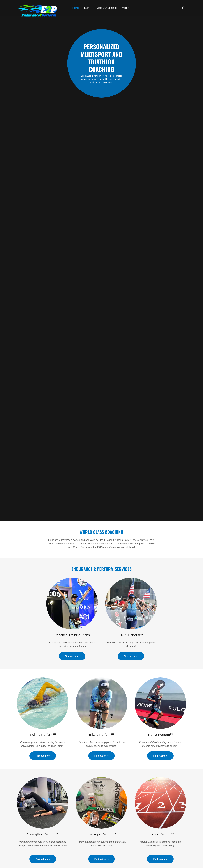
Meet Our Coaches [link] (107, 8)
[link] (38, 6)
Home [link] (76, 8)
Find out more (72, 656)
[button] (88, 8)
